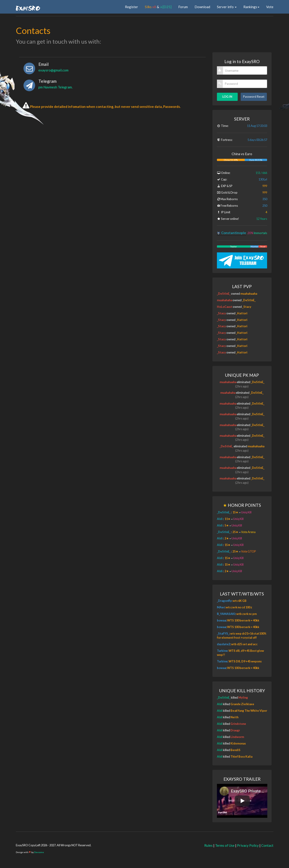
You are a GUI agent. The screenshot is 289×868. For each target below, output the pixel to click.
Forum (183, 7)
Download (202, 7)
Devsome (39, 852)
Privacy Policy (248, 845)
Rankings (251, 7)
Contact (267, 845)
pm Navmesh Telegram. (55, 87)
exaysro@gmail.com (53, 70)
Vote (270, 7)
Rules (208, 845)
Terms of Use (225, 845)
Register (132, 7)
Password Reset (254, 97)
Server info (227, 7)
